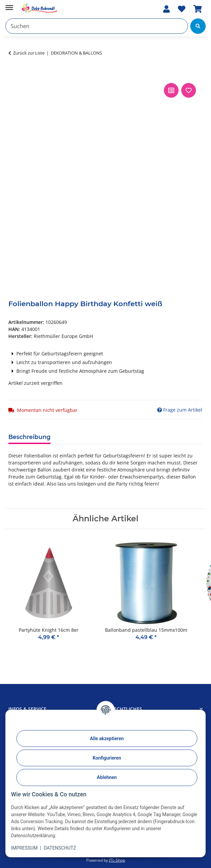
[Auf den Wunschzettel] (189, 90)
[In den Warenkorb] (14, 74)
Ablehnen (107, 777)
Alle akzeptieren (107, 739)
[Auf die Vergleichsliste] (171, 90)
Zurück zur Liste (29, 53)
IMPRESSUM (24, 848)
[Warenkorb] (197, 9)
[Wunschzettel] (182, 9)
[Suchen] (97, 26)
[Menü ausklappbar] (9, 5)
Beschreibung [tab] (29, 437)
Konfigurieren (107, 758)
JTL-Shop (117, 860)
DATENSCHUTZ (60, 848)
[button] (167, 9)
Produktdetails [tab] (82, 437)
